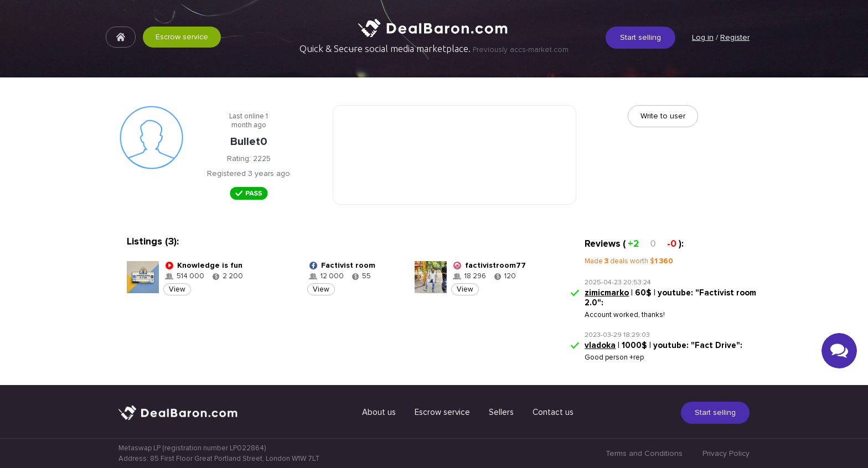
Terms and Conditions (644, 453)
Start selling (640, 37)
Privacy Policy (726, 453)
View (177, 289)
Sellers (501, 412)
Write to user (663, 116)
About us (379, 412)
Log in (703, 37)
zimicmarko (607, 293)
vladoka (600, 345)
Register (735, 37)
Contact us (553, 412)
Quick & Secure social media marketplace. (434, 49)
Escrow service (182, 37)
